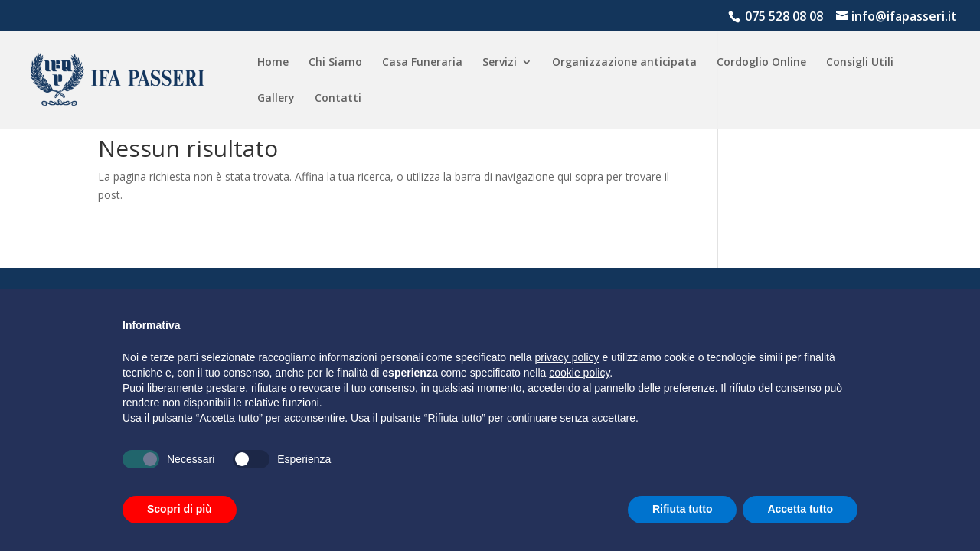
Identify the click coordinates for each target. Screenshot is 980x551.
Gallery (276, 99)
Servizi (500, 63)
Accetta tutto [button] (800, 509)
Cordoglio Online (761, 63)
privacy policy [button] (567, 357)
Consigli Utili (860, 63)
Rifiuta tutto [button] (683, 509)
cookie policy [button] (579, 373)
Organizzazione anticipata (624, 63)
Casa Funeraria (422, 63)
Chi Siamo (335, 63)
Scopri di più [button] (180, 509)
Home (273, 63)
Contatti (338, 99)
